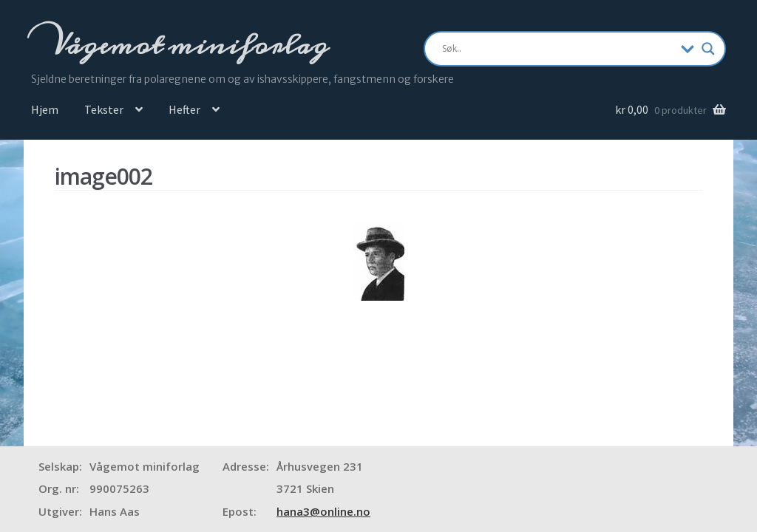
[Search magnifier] (708, 49)
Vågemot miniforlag (187, 45)
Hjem (45, 109)
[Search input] (558, 49)
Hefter (184, 109)
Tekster (104, 109)
